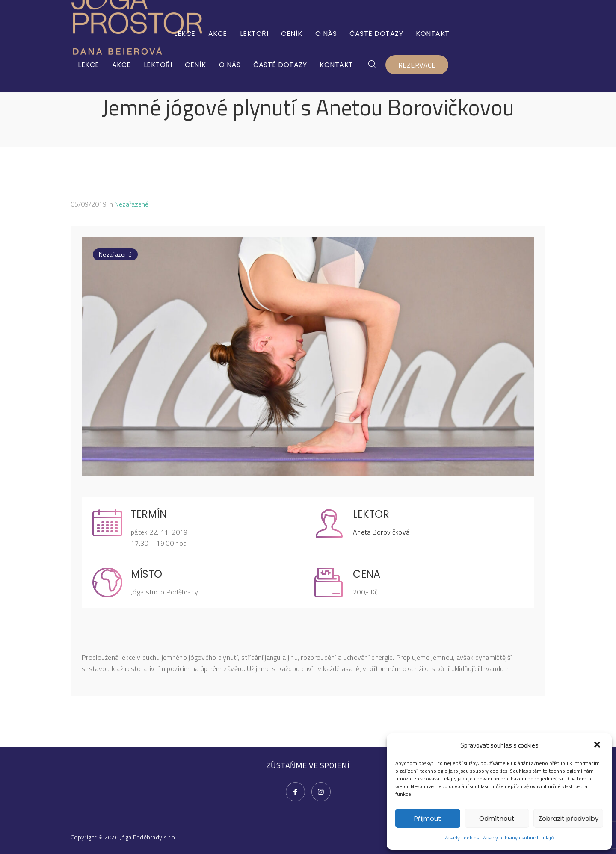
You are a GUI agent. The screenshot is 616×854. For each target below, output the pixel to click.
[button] (598, 745)
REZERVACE (513, 34)
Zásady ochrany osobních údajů (518, 838)
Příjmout (428, 818)
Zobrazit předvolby (568, 818)
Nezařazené (132, 204)
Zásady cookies (462, 838)
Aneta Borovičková (381, 532)
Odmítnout (497, 818)
